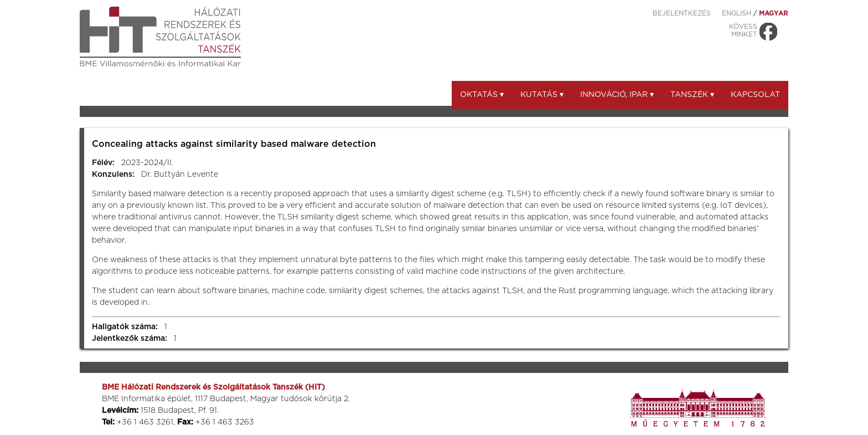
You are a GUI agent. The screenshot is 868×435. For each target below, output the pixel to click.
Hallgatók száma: (125, 327)
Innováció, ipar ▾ (617, 95)
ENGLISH (737, 13)
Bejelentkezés (682, 13)
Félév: (103, 163)
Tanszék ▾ (692, 95)
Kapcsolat (755, 95)
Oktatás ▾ (482, 95)
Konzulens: (113, 175)
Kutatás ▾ (542, 95)
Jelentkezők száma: (130, 339)
